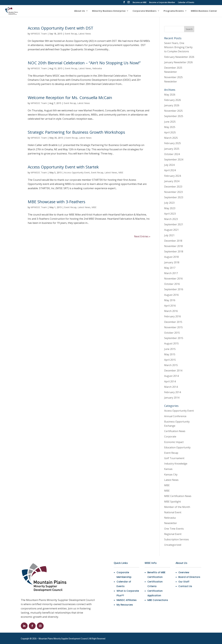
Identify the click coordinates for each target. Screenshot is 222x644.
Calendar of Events (186, 3)
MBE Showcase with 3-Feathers (57, 202)
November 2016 (173, 279)
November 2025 (173, 111)
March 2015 (171, 365)
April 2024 (170, 170)
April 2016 (170, 306)
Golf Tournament (174, 458)
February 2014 (173, 392)
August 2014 (171, 376)
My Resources (125, 605)
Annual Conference (175, 416)
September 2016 (174, 289)
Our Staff (184, 582)
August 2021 (171, 230)
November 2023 (173, 192)
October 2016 (172, 284)
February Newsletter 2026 (179, 57)
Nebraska (97, 68)
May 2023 (170, 208)
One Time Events (174, 529)
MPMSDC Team (39, 34)
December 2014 (173, 371)
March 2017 (171, 273)
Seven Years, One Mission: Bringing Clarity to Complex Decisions (178, 47)
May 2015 (170, 354)
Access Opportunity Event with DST (61, 28)
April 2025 (170, 132)
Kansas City (171, 475)
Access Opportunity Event (77, 172)
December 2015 (173, 322)
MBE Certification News (178, 496)
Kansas (168, 469)
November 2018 (173, 246)
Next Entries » (142, 236)
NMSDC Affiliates (127, 600)
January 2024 (172, 181)
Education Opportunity (177, 447)
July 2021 (169, 235)
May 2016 (170, 300)
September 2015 (174, 338)
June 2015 (170, 349)
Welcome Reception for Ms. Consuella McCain (70, 98)
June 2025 (170, 122)
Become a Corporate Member (162, 3)
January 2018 (172, 262)
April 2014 (170, 381)
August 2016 (171, 295)
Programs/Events (174, 11)
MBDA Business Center (204, 11)
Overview (184, 572)
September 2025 (174, 116)
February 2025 (173, 143)
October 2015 (172, 333)
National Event (173, 512)
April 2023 (170, 214)
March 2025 (171, 138)
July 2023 (169, 203)
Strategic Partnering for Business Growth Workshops (76, 132)
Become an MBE (140, 3)
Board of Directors (189, 577)
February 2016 (173, 316)
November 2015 (173, 327)
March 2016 (171, 311)
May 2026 (170, 95)
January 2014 (172, 398)
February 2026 (173, 100)
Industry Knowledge (176, 464)
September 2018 (174, 251)
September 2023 (174, 197)
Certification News (175, 431)
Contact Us (185, 586)
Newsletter (171, 523)
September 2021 (174, 224)
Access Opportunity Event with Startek (63, 167)
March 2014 (171, 387)
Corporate (170, 437)
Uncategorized (173, 545)
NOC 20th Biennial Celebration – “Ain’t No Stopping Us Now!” (84, 63)
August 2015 (171, 343)
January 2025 (172, 149)
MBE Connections (158, 600)
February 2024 (173, 176)
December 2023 (173, 187)
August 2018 (171, 257)
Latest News (85, 34)
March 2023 (171, 219)
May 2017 (170, 268)
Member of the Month (177, 507)
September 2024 (174, 160)
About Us (80, 11)
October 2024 (172, 154)
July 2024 (169, 165)
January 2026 (172, 105)
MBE (121, 172)
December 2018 (173, 241)
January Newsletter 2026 (178, 62)
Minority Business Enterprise (109, 11)
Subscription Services (177, 539)
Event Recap (71, 34)
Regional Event (173, 534)
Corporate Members (145, 11)
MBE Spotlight (173, 502)
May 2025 (170, 127)
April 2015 (170, 360)
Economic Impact (174, 442)
